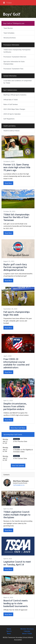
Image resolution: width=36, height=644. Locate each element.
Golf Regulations (9, 119)
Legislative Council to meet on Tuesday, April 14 (17, 563)
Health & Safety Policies (12, 131)
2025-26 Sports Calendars (12, 114)
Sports (9, 631)
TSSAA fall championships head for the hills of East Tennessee (16, 217)
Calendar (27, 631)
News (9, 633)
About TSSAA (27, 633)
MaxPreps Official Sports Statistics (15, 95)
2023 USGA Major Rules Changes (14, 109)
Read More (8, 183)
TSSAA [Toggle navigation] (7, 3)
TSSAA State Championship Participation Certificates (17, 51)
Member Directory (27, 629)
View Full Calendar (18, 465)
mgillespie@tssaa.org (19, 485)
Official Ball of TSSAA (11, 100)
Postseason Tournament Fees (13, 69)
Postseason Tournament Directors (15, 57)
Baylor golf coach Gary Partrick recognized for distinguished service (15, 267)
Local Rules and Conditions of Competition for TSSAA (18, 82)
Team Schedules (9, 33)
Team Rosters (8, 28)
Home (9, 629)
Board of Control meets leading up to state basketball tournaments (16, 603)
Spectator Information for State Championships (14, 63)
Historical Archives (10, 38)
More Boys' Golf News (18, 428)
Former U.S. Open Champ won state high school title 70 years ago (17, 167)
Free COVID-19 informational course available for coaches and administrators (16, 363)
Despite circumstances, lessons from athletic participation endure (15, 406)
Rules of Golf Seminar (11, 104)
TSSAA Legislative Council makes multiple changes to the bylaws (17, 514)
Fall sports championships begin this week (17, 313)
